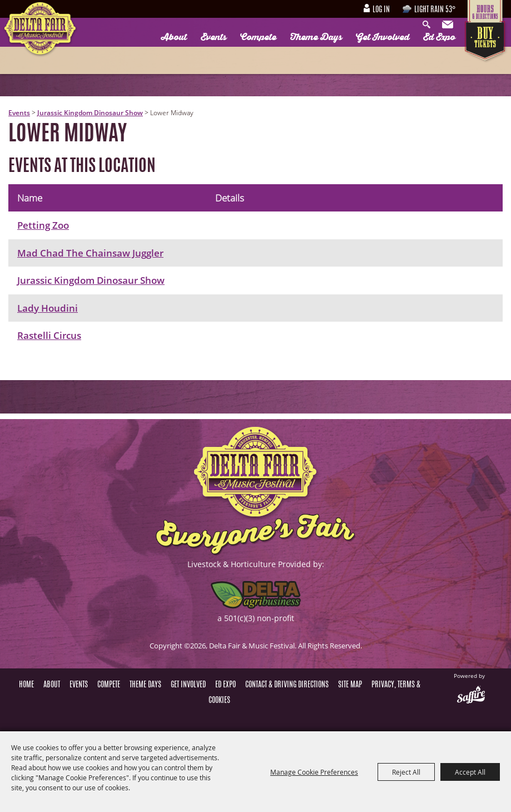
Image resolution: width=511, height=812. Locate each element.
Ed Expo (439, 37)
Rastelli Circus (49, 335)
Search (429, 25)
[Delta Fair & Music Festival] (40, 30)
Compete (258, 37)
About (174, 37)
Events (214, 37)
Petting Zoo (43, 225)
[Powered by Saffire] (471, 696)
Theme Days (316, 37)
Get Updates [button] (449, 25)
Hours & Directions (486, 11)
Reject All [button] (406, 772)
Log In (381, 10)
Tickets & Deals (486, 42)
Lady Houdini (48, 308)
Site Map (350, 685)
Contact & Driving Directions (287, 685)
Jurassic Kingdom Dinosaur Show (90, 113)
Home (26, 685)
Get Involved (383, 37)
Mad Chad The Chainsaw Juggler (90, 253)
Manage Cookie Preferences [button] (314, 772)
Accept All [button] (470, 772)
